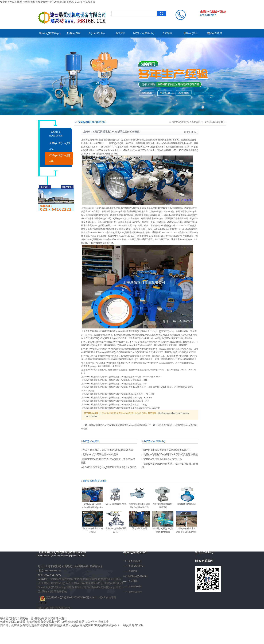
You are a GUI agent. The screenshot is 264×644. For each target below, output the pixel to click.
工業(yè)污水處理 (81, 583)
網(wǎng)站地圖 (107, 597)
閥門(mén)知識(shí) (144, 33)
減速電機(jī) (97, 583)
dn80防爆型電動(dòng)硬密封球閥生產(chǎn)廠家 (108, 467)
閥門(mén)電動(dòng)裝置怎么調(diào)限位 (166, 450)
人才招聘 (167, 33)
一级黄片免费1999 (132, 625)
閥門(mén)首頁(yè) (181, 122)
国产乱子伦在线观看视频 (15, 625)
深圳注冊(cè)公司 (81, 587)
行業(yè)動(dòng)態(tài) (60, 158)
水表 (68, 583)
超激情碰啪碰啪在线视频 (47, 625)
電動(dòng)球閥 (83, 579)
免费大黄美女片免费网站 (78, 625)
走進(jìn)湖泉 (73, 33)
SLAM (41, 587)
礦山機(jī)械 (60, 591)
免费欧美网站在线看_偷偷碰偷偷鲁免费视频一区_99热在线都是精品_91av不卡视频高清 (47, 2)
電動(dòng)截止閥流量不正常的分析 (162, 459)
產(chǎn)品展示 (97, 33)
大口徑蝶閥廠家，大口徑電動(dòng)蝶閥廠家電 (107, 450)
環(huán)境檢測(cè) (102, 579)
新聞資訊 (120, 33)
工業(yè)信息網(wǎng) (53, 583)
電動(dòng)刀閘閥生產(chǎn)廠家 (100, 454)
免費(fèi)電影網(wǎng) (103, 587)
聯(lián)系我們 (214, 33)
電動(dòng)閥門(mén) (62, 579)
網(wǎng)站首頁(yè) (50, 33)
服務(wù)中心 (191, 33)
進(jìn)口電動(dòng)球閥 (58, 587)
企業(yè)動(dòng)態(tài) (60, 146)
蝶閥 (128, 208)
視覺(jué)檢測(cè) (114, 583)
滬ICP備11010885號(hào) (54, 608)
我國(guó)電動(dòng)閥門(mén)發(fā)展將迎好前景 (170, 454)
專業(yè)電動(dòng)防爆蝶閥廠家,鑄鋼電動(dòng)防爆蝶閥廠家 (118, 425)
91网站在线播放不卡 (107, 625)
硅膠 (116, 579)
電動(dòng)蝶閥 (155, 140)
